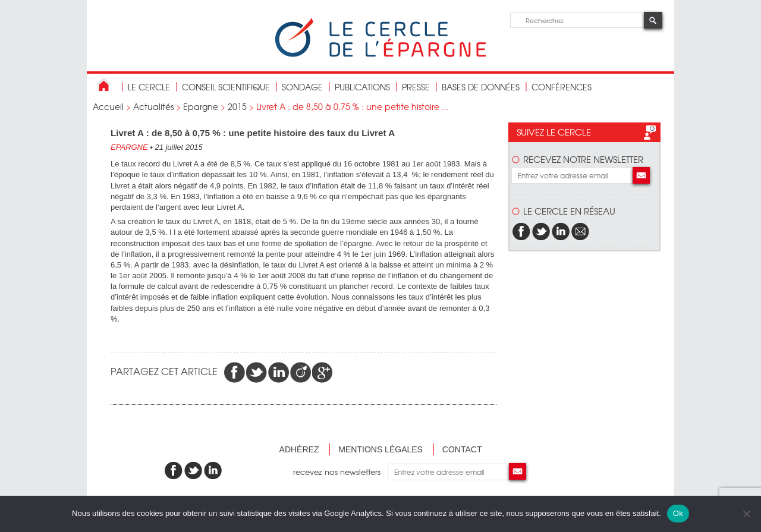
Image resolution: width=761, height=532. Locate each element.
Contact (462, 449)
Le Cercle (149, 87)
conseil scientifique (226, 87)
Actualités (153, 106)
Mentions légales (380, 449)
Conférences (562, 87)
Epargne (201, 106)
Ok (678, 513)
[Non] (746, 514)
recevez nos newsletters (340, 472)
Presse (416, 87)
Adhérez (299, 449)
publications (362, 87)
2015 (237, 106)
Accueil (108, 106)
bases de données (481, 87)
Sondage (302, 87)
